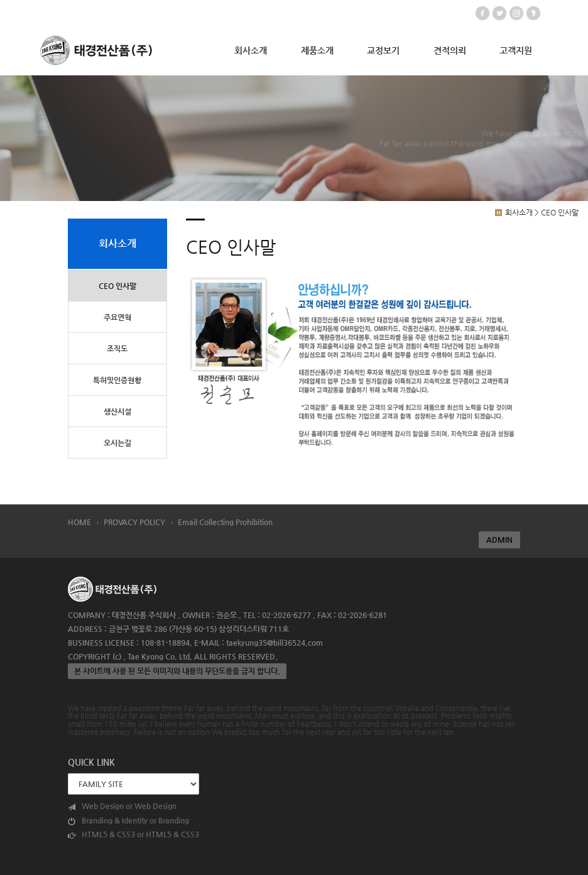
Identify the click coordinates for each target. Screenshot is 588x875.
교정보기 (383, 50)
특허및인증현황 (117, 380)
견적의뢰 (450, 50)
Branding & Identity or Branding (128, 821)
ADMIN (499, 540)
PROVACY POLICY (134, 522)
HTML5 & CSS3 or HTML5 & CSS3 (133, 834)
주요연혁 (117, 317)
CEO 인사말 (117, 286)
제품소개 (317, 50)
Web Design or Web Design (122, 806)
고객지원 (516, 50)
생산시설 (117, 411)
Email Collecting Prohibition (225, 522)
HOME (79, 522)
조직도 (117, 349)
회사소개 (251, 50)
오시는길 (117, 443)
